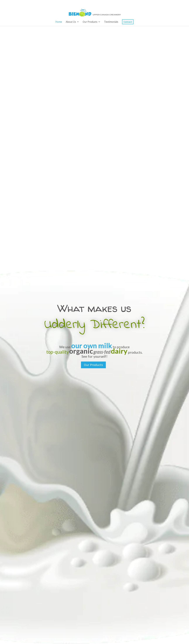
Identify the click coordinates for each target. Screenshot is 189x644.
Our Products (93, 365)
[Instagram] (165, 3)
